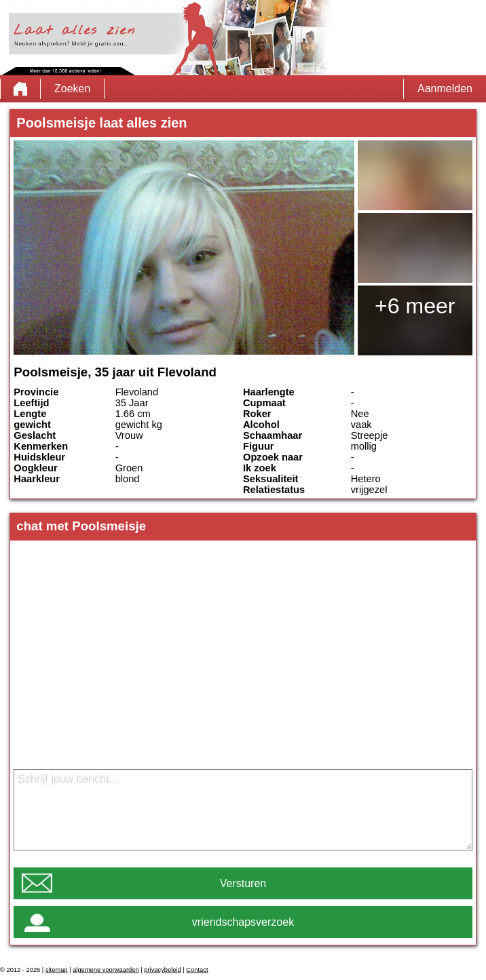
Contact (197, 970)
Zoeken (72, 89)
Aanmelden (445, 89)
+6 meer (415, 306)
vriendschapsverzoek (243, 922)
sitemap (57, 970)
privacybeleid (162, 970)
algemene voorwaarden (106, 970)
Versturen (243, 883)
